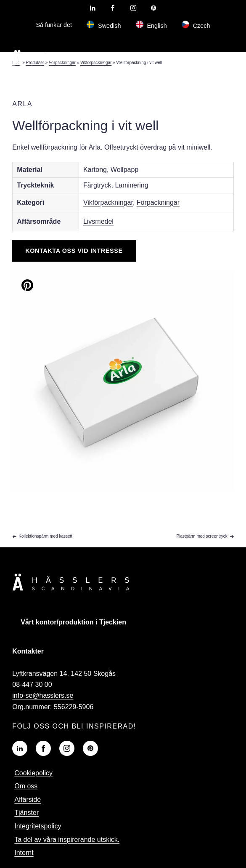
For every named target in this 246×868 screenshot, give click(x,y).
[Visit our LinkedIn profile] (93, 8)
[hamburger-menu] (217, 58)
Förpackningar (158, 202)
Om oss (26, 786)
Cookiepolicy (33, 773)
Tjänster (26, 813)
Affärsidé (28, 800)
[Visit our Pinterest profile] (153, 8)
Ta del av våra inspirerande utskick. (67, 840)
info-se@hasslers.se (43, 695)
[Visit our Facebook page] (113, 8)
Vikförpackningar (108, 202)
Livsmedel (98, 221)
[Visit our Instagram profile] (133, 8)
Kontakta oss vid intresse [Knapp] (74, 251)
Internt (24, 853)
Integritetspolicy (38, 826)
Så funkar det (54, 25)
